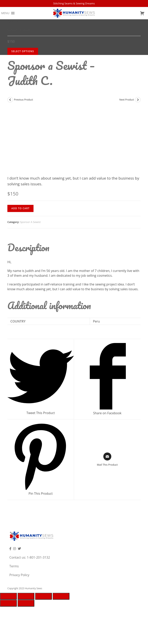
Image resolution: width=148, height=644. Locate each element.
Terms (14, 566)
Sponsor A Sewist (30, 222)
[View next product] (138, 100)
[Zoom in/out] (61, 596)
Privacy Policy (19, 575)
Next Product (127, 100)
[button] (5, 13)
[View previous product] (10, 100)
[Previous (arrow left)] (8, 603)
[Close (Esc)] (8, 596)
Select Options (23, 51)
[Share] (26, 596)
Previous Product (23, 100)
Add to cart (20, 208)
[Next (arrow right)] (26, 603)
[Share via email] (107, 460)
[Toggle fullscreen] (43, 596)
